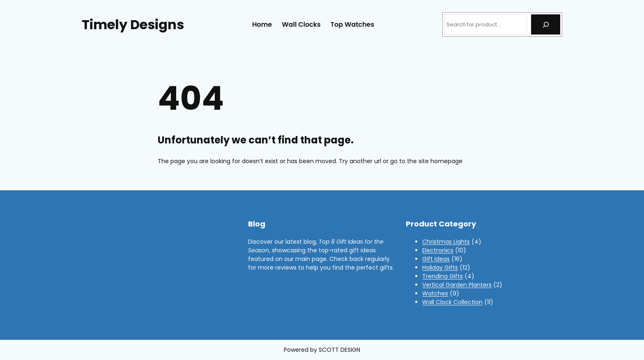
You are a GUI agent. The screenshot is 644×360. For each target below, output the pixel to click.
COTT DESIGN (341, 350)
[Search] (546, 24)
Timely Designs (133, 24)
